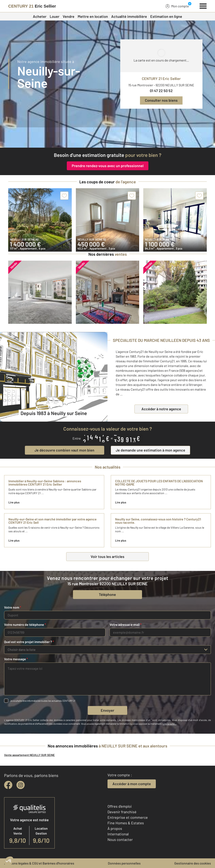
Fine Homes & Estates (126, 823)
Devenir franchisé (122, 812)
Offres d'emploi (120, 806)
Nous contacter (120, 839)
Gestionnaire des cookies (193, 863)
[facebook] (8, 785)
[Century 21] (32, 6)
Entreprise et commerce (128, 817)
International (118, 834)
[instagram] (21, 785)
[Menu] (203, 6)
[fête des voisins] (107, 137)
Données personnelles (124, 863)
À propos (115, 828)
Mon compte (177, 6)
